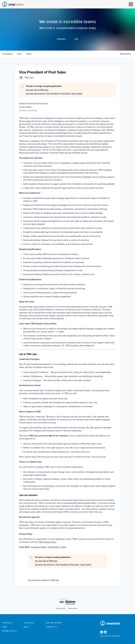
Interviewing (54, 547)
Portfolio (7, 623)
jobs (19, 54)
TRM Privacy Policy (47, 542)
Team (5, 627)
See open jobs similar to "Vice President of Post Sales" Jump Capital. (54, 94)
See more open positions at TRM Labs (44, 580)
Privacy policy (61, 608)
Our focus (29, 623)
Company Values (39, 547)
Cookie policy (72, 608)
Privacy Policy (10, 631)
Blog (26, 627)
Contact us (51, 627)
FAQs (64, 547)
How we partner (54, 623)
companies (7, 54)
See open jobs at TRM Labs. (37, 90)
